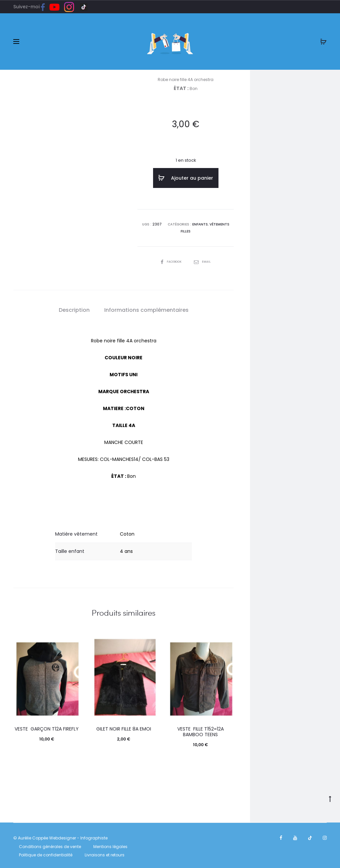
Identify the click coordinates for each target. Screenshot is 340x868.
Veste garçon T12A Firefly (47, 727)
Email (204, 260)
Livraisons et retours (105, 853)
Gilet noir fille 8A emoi (124, 727)
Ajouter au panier (186, 178)
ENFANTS (200, 223)
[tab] (74, 308)
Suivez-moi (31, 7)
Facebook (171, 260)
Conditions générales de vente (50, 845)
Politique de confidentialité (46, 853)
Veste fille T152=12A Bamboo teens (201, 730)
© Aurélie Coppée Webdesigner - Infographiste (60, 836)
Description (74, 308)
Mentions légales (110, 845)
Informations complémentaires (146, 308)
